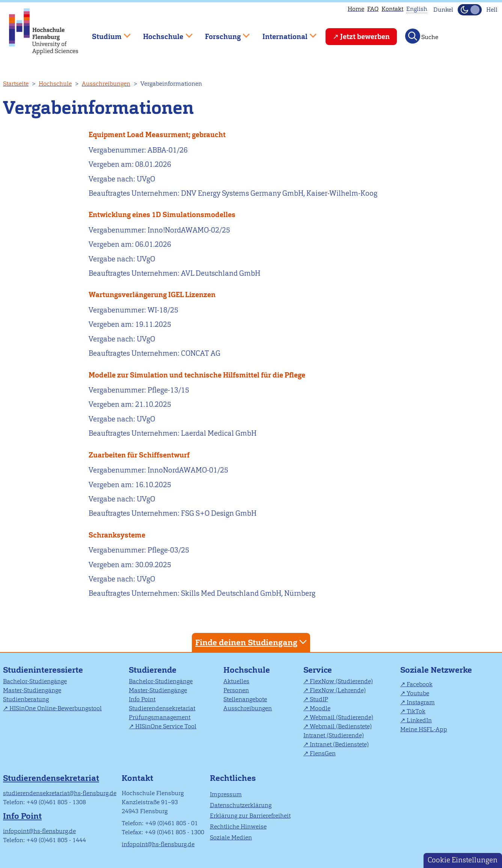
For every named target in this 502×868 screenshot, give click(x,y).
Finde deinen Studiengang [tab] (252, 642)
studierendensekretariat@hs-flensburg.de (60, 793)
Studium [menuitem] (106, 33)
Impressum (226, 794)
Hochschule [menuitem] (163, 33)
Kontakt (392, 9)
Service (318, 670)
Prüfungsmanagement (160, 717)
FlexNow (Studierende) (341, 681)
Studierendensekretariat (162, 708)
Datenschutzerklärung (241, 805)
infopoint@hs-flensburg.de (39, 831)
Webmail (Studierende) (341, 717)
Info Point (142, 699)
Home (356, 9)
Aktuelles (236, 681)
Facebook (420, 684)
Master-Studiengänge (32, 690)
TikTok (416, 711)
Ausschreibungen (106, 84)
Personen (236, 690)
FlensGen (323, 753)
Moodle (320, 708)
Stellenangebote (245, 699)
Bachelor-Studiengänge (35, 681)
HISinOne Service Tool (166, 726)
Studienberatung (26, 699)
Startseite (16, 84)
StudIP (319, 699)
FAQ (373, 9)
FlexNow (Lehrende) (338, 690)
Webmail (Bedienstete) (341, 726)
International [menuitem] (284, 33)
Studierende (153, 670)
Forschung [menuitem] (222, 33)
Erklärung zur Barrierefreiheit (250, 816)
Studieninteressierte (43, 670)
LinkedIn (419, 720)
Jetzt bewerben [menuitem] (365, 37)
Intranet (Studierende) (334, 735)
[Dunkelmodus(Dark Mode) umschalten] (470, 10)
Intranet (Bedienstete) (339, 744)
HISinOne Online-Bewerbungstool (56, 708)
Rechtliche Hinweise (238, 826)
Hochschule (55, 84)
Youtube (418, 693)
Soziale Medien (231, 837)
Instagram (421, 702)
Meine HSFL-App (424, 729)
